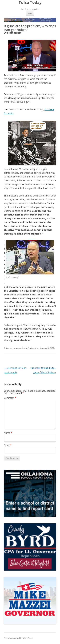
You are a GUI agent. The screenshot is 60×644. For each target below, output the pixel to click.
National (32, 348)
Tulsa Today (30, 2)
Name (8, 433)
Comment (10, 398)
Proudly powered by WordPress (18, 638)
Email (8, 445)
